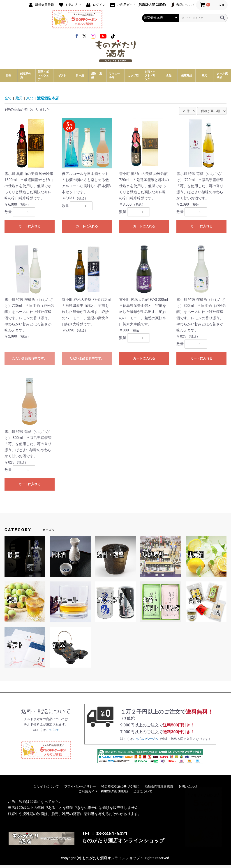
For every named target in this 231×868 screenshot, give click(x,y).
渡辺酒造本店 (48, 101)
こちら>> (52, 733)
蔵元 (19, 101)
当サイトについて (46, 789)
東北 (30, 101)
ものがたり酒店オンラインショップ (123, 843)
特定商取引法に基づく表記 (120, 789)
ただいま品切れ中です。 (30, 361)
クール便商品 (222, 78)
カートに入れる (30, 229)
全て (8, 101)
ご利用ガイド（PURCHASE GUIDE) (103, 794)
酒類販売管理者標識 (159, 789)
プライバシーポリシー (80, 789)
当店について (143, 794)
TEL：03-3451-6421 (105, 837)
